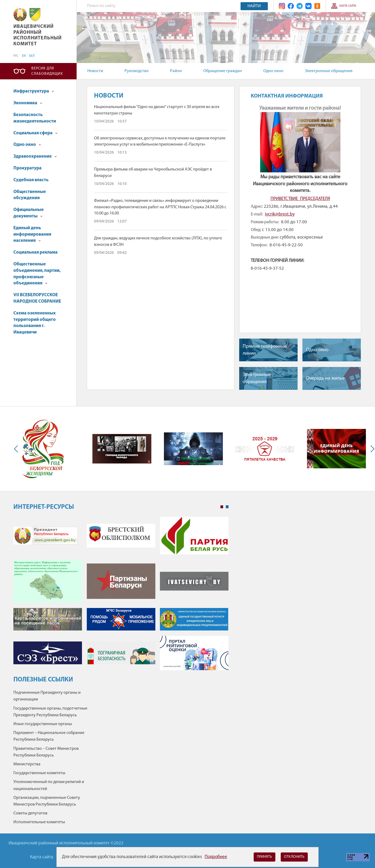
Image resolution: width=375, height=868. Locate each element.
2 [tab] (227, 507)
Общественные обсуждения (30, 195)
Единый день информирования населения (32, 234)
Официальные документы (29, 213)
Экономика (28, 103)
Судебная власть (31, 180)
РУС (16, 56)
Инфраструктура (34, 91)
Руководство (137, 71)
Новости (95, 71)
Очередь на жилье (325, 378)
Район (176, 71)
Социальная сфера (35, 133)
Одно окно (273, 71)
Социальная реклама (35, 252)
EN (24, 56)
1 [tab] (222, 507)
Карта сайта (348, 6)
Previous (17, 449)
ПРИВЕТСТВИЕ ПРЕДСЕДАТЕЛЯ (300, 199)
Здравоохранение (35, 156)
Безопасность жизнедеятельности (35, 118)
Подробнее (216, 857)
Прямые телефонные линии (265, 350)
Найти (254, 6)
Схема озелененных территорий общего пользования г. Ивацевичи (35, 323)
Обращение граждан (223, 71)
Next (371, 449)
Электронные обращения (329, 71)
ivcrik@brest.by (280, 214)
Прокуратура (27, 168)
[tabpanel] (121, 596)
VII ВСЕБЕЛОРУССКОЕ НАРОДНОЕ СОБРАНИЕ (37, 298)
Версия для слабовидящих (47, 71)
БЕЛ (32, 56)
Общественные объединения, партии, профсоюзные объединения (37, 274)
